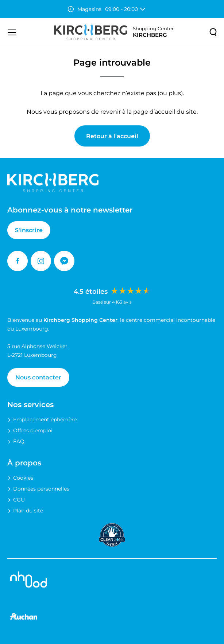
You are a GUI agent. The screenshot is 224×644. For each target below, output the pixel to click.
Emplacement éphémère (45, 419)
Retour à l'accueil (112, 136)
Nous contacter (38, 377)
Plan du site (28, 511)
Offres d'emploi (33, 430)
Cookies (23, 478)
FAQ (19, 441)
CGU (19, 500)
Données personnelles (41, 489)
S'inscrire (29, 230)
